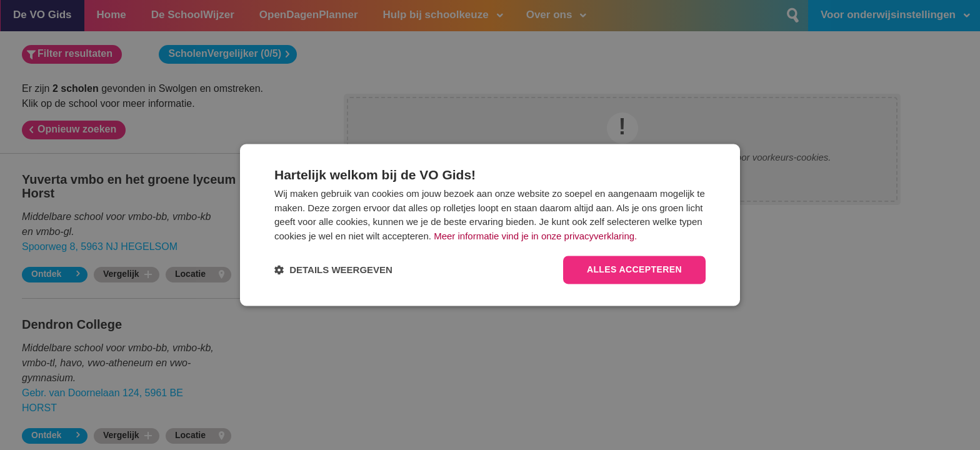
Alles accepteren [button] (634, 270)
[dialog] (490, 225)
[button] (333, 270)
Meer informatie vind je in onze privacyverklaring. (535, 236)
